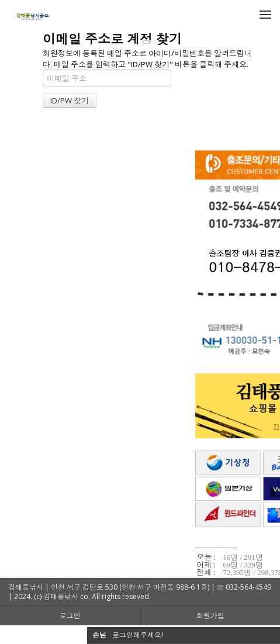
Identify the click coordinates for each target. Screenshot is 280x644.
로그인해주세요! (138, 635)
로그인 (70, 616)
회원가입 (210, 616)
